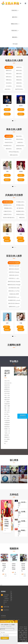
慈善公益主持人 (14, 155)
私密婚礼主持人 (20, 211)
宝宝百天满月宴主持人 (9, 218)
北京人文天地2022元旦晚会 (7, 523)
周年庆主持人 (20, 139)
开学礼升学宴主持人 (14, 152)
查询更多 (7, 241)
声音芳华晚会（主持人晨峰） (4, 567)
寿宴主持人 (22, 218)
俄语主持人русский (14, 266)
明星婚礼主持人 (8, 208)
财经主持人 (19, 70)
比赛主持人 (19, 149)
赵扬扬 (21, 171)
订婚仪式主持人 (8, 211)
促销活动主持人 (20, 146)
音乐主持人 (19, 86)
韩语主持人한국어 (14, 275)
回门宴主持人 (20, 208)
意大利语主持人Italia (14, 288)
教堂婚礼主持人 (8, 205)
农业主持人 (8, 89)
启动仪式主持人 (9, 142)
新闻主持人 (9, 70)
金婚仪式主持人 (8, 214)
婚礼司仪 (15, 17)
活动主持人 (15, 10)
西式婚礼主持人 (8, 202)
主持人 (23, 631)
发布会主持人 (8, 139)
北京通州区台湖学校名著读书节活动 (24, 512)
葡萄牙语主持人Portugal (14, 285)
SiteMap (21, 627)
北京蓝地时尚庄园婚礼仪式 (24, 521)
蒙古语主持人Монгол (14, 303)
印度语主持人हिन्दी (14, 294)
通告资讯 (15, 37)
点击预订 (7, 110)
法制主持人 (19, 83)
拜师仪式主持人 (20, 214)
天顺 (7, 171)
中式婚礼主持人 (20, 202)
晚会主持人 (19, 136)
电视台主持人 (15, 24)
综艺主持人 (9, 74)
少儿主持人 (9, 86)
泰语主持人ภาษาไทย (14, 291)
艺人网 (18, 620)
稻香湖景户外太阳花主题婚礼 (23, 567)
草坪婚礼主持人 (20, 205)
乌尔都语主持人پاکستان (14, 300)
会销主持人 (20, 142)
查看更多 (7, 114)
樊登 (7, 106)
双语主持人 (15, 31)
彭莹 (7, 323)
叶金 (7, 234)
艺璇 (21, 323)
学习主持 (15, 44)
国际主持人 (19, 74)
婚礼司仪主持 (24, 634)
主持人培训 (23, 639)
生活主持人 (9, 83)
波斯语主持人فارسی (14, 307)
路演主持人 (9, 149)
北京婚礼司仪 (4, 620)
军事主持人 (9, 80)
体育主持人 (9, 77)
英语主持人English (14, 263)
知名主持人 (9, 67)
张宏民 (21, 106)
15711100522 (8, 607)
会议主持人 (9, 136)
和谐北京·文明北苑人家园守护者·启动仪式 (24, 530)
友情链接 (3, 616)
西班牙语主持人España (14, 282)
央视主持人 (19, 67)
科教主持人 (19, 80)
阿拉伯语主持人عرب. (14, 297)
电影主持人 (19, 77)
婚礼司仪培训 (12, 620)
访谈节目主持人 (19, 89)
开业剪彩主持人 (8, 146)
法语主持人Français (14, 272)
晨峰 (21, 234)
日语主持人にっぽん (14, 278)
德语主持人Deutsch (14, 269)
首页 (15, 4)
